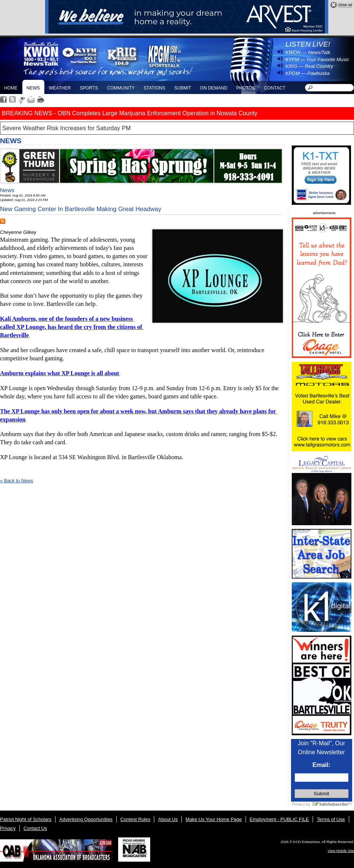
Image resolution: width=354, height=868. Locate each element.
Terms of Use (331, 819)
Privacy (8, 828)
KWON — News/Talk (308, 52)
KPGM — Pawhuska (308, 73)
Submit (182, 88)
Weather (60, 88)
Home (11, 88)
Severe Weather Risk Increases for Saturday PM (67, 128)
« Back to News (17, 481)
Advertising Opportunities (86, 819)
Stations (154, 88)
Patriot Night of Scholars (26, 819)
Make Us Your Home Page (214, 819)
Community (121, 88)
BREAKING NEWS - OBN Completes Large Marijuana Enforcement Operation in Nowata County (130, 113)
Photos (246, 88)
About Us (168, 819)
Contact (275, 88)
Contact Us (35, 828)
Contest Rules (135, 819)
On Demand (214, 88)
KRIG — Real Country (309, 66)
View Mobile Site (341, 851)
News (33, 88)
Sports (89, 88)
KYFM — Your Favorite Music (317, 59)
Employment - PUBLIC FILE (279, 819)
